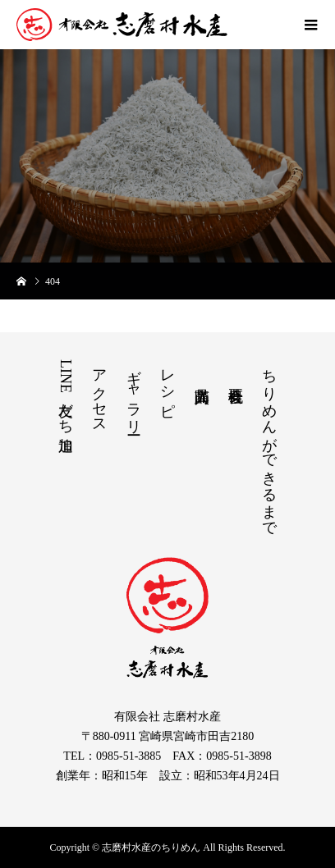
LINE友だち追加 (66, 393)
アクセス (99, 393)
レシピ (167, 384)
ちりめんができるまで (269, 444)
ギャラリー (134, 393)
